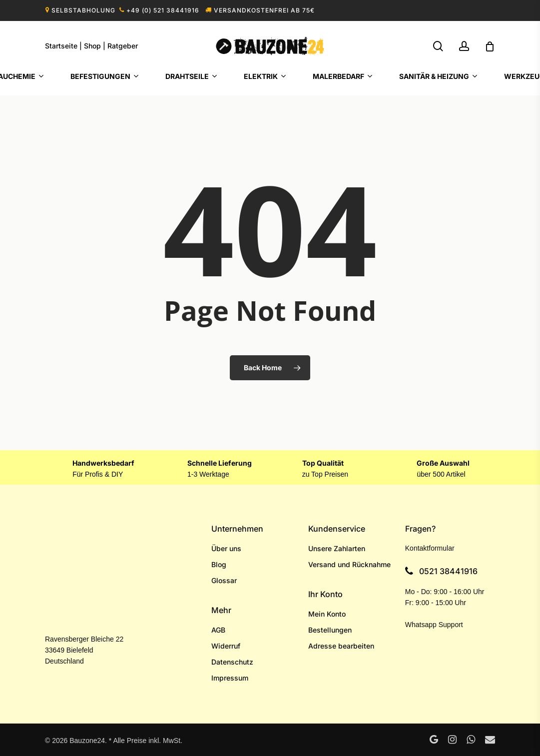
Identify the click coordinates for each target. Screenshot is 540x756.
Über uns (226, 548)
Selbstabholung (83, 10)
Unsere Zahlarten (337, 548)
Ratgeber (123, 46)
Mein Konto (327, 614)
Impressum (230, 678)
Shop (92, 46)
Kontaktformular (430, 548)
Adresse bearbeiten (341, 646)
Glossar (224, 580)
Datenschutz (232, 662)
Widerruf (226, 646)
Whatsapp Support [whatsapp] (434, 625)
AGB (218, 630)
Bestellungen (330, 630)
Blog (219, 564)
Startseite (61, 46)
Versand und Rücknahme (349, 564)
